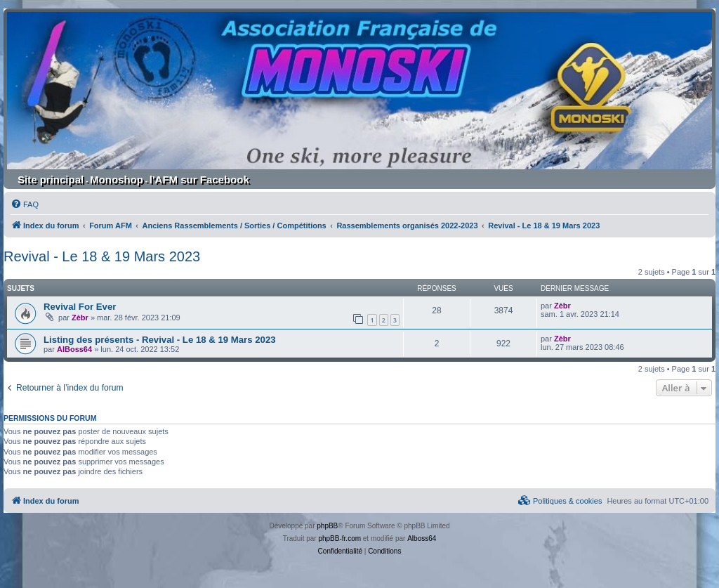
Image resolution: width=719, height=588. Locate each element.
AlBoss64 (74, 349)
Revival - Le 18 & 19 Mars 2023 (102, 256)
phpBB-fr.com (339, 538)
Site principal (51, 179)
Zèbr (80, 318)
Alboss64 (422, 538)
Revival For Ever (80, 307)
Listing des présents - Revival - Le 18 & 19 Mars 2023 (160, 340)
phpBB (327, 526)
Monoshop (117, 179)
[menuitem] (25, 204)
